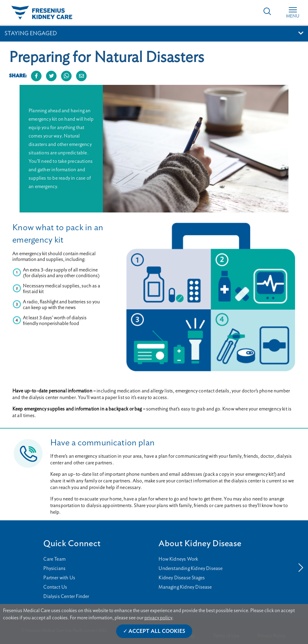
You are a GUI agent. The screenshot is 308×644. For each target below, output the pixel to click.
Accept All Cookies (157, 631)
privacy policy (158, 618)
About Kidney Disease (200, 544)
